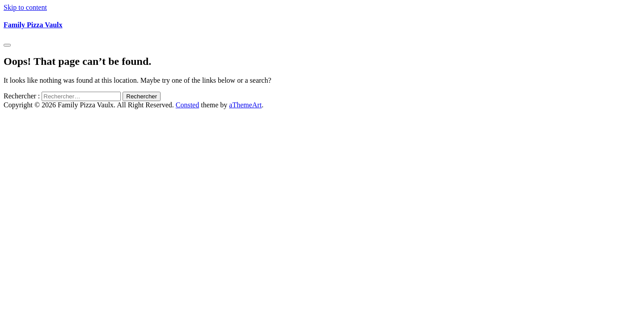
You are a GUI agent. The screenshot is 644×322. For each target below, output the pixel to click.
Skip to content (25, 7)
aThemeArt (245, 105)
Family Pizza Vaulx (33, 25)
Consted (187, 105)
